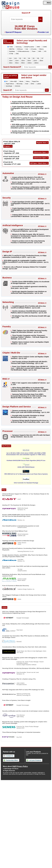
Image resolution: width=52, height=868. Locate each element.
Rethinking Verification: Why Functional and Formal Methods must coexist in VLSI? (24, 575)
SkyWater (12, 51)
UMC (40, 51)
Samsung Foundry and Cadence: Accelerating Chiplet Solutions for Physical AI (24, 549)
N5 (34, 58)
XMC (17, 54)
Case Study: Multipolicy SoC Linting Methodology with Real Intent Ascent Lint (26, 625)
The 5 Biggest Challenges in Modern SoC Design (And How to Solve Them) (24, 596)
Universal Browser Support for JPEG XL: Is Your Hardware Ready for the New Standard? (26, 495)
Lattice (39, 84)
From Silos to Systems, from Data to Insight (16, 700)
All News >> (42, 174)
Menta (21, 81)
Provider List (43, 32)
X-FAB (11, 54)
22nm (35, 61)
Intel (27, 49)
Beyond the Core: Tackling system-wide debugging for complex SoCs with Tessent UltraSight (25, 658)
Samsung (19, 47)
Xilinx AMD (14, 81)
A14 (10, 58)
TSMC (11, 47)
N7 (43, 58)
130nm (30, 63)
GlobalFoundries (29, 47)
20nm (29, 61)
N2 (20, 58)
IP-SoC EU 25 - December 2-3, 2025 (12, 163)
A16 (16, 58)
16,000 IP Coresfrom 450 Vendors (26, 27)
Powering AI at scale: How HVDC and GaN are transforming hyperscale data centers (25, 567)
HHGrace (20, 49)
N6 (38, 58)
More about (15, 766)
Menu (47, 3)
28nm (41, 61)
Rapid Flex (36, 81)
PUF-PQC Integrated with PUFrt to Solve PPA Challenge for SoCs (23, 690)
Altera (28, 81)
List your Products (34, 760)
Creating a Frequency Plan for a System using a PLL (19, 679)
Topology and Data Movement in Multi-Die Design (18, 541)
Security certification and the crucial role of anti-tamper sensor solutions (26, 711)
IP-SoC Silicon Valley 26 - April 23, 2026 (12, 143)
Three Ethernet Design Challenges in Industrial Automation (21, 732)
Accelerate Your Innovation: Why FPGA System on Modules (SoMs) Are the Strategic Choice (25, 637)
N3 (25, 58)
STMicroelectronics (23, 51)
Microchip (20, 84)
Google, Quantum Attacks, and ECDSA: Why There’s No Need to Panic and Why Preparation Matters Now (25, 556)
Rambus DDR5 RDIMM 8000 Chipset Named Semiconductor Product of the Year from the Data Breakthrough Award (25, 516)
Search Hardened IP (12, 67)
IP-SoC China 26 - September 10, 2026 (11, 152)
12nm (17, 61)
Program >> (8, 146)
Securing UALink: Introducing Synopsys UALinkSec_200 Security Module (26, 668)
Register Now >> (42, 143)
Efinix (33, 84)
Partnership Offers (11, 760)
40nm (11, 63)
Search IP (26, 13)
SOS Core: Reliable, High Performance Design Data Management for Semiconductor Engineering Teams (24, 612)
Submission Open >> (41, 152)
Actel (27, 84)
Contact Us (8, 756)
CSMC (45, 47)
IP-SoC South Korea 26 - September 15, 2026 (11, 158)
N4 (29, 58)
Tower (34, 51)
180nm (36, 63)
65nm (17, 63)
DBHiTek (12, 49)
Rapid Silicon (10, 84)
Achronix (18, 86)
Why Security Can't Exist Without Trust (15, 531)
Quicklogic (9, 86)
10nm (11, 61)
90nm (23, 63)
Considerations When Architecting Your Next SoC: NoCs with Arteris (24, 647)
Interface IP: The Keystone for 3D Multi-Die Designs (19, 505)
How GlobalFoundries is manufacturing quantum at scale (21, 526)
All (7, 81)
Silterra (41, 49)
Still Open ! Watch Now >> (39, 163)
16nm (23, 61)
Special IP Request (13, 32)
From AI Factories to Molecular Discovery (16, 586)
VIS (45, 51)
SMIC (39, 47)
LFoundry (34, 49)
